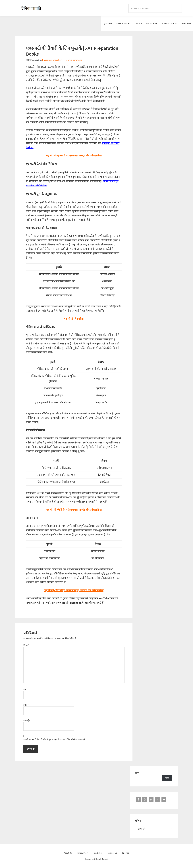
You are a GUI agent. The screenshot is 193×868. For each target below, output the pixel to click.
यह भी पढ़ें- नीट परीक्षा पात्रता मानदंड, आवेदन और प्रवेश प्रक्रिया (74, 590)
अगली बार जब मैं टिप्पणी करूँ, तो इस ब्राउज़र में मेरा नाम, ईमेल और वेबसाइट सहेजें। (55, 740)
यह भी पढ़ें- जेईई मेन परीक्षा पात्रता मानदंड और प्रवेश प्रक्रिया (74, 510)
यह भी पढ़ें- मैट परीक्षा (74, 319)
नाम (26, 689)
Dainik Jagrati (31, 8)
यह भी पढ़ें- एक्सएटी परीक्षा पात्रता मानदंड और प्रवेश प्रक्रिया (74, 155)
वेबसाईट (27, 720)
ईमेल (26, 705)
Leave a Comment (74, 60)
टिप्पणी (27, 645)
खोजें (137, 773)
